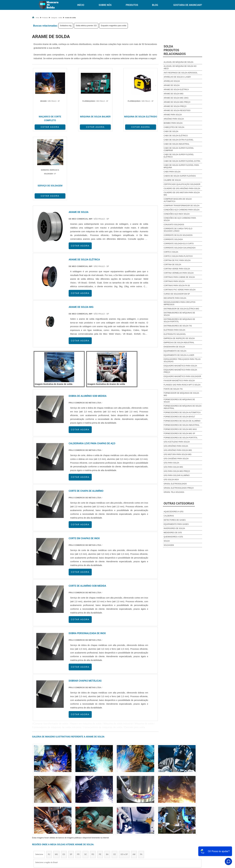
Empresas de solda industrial (179, 343)
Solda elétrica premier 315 (86, 26)
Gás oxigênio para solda (176, 459)
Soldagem (169, 545)
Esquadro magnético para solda (114, 26)
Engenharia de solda (174, 347)
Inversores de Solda (174, 528)
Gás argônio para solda (176, 446)
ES (64, 785)
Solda (167, 541)
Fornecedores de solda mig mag (180, 429)
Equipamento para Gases (176, 524)
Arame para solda (173, 115)
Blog (155, 5)
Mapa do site (168, 840)
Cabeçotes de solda (174, 127)
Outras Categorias (179, 503)
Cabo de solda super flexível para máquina (181, 166)
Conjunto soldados (174, 225)
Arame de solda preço (175, 106)
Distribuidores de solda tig (178, 326)
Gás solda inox (171, 480)
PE (100, 785)
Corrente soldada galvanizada (180, 248)
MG (56, 785)
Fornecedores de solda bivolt (179, 417)
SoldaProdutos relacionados (175, 50)
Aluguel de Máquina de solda (178, 62)
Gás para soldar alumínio (177, 475)
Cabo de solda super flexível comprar (179, 149)
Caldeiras (169, 516)
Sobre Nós (105, 5)
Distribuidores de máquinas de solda (179, 314)
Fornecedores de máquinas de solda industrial (183, 407)
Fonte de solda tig (173, 389)
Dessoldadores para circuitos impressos (180, 303)
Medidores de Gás (173, 533)
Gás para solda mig (173, 467)
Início (81, 5)
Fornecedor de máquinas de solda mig (181, 394)
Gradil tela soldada (174, 492)
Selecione (39, 785)
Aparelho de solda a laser (177, 77)
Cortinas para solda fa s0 (177, 286)
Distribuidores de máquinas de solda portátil (179, 320)
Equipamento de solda (175, 351)
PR (78, 785)
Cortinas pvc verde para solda (180, 290)
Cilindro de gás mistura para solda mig (182, 194)
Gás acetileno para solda (177, 442)
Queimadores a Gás (173, 537)
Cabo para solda (172, 172)
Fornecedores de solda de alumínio (182, 421)
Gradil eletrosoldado (175, 484)
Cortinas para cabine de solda (179, 277)
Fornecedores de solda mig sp (179, 433)
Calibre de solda (172, 180)
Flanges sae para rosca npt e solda (182, 385)
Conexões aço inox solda (177, 214)
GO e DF (124, 785)
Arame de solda (172, 85)
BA (107, 785)
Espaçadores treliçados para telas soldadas (182, 360)
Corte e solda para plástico (178, 256)
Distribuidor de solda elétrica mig (181, 309)
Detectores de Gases (175, 520)
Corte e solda (171, 252)
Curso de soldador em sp (177, 294)
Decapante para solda (175, 298)
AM (134, 785)
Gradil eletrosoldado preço (179, 488)
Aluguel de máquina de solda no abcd (180, 67)
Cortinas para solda (174, 281)
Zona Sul (84, 813)
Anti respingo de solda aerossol (181, 73)
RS (93, 785)
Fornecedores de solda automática (182, 413)
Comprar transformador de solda (182, 206)
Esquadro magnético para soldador (182, 376)
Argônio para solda (174, 119)
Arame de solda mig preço (177, 102)
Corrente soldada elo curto (179, 244)
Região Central (41, 813)
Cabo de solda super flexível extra (182, 161)
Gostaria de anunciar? (188, 5)
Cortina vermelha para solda (179, 273)
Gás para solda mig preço (177, 471)
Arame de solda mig (174, 94)
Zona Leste (97, 813)
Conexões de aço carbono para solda (180, 219)
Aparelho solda (172, 81)
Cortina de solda (172, 265)
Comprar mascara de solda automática (178, 200)
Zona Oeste (71, 813)
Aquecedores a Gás (174, 512)
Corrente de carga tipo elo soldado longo (178, 230)
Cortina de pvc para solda (177, 260)
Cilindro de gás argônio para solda (182, 189)
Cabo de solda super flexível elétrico (179, 156)
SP (71, 785)
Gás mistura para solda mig (178, 454)
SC (86, 785)
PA (141, 785)
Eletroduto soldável (175, 334)
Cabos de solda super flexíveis (180, 176)
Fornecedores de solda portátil (181, 438)
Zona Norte (57, 813)
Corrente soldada (173, 239)
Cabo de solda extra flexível (179, 140)
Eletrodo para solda (175, 330)
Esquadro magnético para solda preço (180, 371)
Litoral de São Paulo (134, 813)
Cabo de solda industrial (177, 144)
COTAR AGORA (48, 127)
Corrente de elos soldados (178, 235)
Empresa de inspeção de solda (179, 338)
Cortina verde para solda (177, 269)
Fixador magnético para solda (179, 381)
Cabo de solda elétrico (176, 136)
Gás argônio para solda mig (178, 450)
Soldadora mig (66, 26)
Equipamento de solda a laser (179, 355)
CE (115, 785)
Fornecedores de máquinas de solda (179, 401)
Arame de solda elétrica (176, 90)
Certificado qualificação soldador (182, 184)
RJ (49, 785)
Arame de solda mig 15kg (176, 98)
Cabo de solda (171, 131)
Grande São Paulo (113, 813)
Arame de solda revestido (177, 111)
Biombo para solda (173, 123)
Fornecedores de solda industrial (182, 425)
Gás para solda (171, 463)
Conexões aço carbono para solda (182, 210)
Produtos (132, 5)
